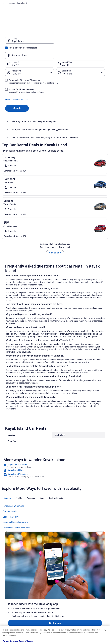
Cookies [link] (61, 585)
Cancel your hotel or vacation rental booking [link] (95, 586)
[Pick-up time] (30, 59)
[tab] (8, 484)
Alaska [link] (65, 4)
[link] (55, 452)
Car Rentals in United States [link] (42, 604)
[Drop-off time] (80, 59)
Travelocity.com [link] (8, 4)
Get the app (51, 551)
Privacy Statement (11, 641)
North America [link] (32, 4)
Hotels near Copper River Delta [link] (16, 514)
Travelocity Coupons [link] (39, 613)
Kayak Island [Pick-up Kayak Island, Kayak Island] (18, 43)
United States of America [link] (50, 4)
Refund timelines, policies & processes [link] (95, 598)
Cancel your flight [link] (91, 592)
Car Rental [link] (20, 4)
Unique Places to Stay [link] (39, 617)
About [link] (7, 581)
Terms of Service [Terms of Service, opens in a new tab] (26, 641)
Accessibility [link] (62, 599)
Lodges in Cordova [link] (11, 503)
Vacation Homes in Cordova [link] (15, 509)
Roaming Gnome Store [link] (13, 608)
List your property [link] (11, 590)
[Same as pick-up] (80, 42)
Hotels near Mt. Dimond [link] (13, 492)
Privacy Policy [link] (63, 581)
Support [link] (87, 581)
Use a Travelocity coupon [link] (94, 604)
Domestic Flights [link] (38, 599)
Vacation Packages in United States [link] (42, 593)
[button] (55, 86)
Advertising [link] (9, 613)
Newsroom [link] (9, 599)
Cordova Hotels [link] (10, 498)
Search (17, 94)
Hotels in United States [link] (40, 581)
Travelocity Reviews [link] (39, 608)
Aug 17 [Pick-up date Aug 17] (15, 51)
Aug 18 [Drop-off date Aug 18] (66, 51)
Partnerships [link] (9, 594)
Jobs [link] (6, 585)
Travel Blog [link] (35, 622)
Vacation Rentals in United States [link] (41, 586)
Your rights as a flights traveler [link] (93, 609)
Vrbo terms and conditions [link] (68, 594)
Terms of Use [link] (63, 590)
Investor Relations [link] (11, 604)
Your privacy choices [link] (65, 604)
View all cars (55, 239)
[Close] (105, 630)
